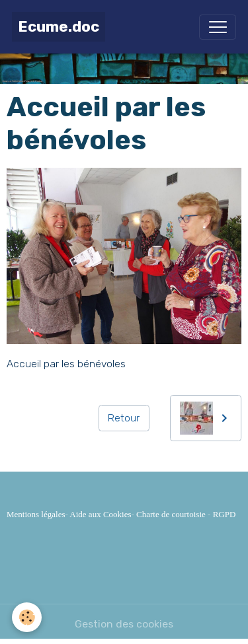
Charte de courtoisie (171, 514)
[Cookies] (27, 617)
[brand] (59, 27)
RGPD (225, 514)
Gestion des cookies (124, 624)
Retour (124, 418)
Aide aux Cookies (100, 514)
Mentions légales (36, 514)
